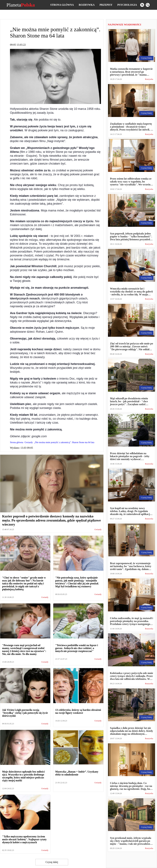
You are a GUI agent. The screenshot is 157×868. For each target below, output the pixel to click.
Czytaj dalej (52, 862)
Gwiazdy (98, 530)
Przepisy (106, 5)
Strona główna (62, 5)
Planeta (21, 5)
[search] (148, 5)
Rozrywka (87, 5)
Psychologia (127, 5)
